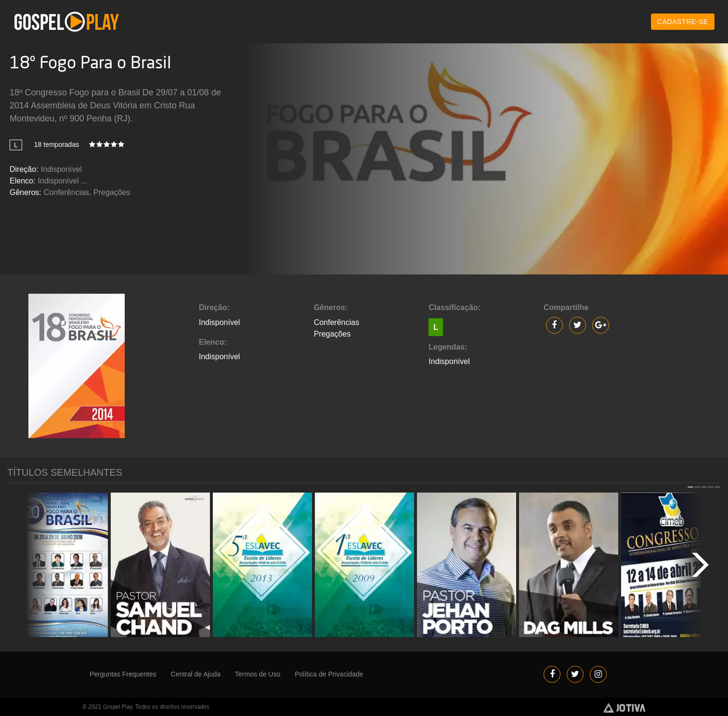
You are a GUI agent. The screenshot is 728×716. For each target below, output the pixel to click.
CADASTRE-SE (683, 22)
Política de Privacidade (329, 674)
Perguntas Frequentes (123, 674)
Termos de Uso (258, 674)
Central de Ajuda (196, 674)
